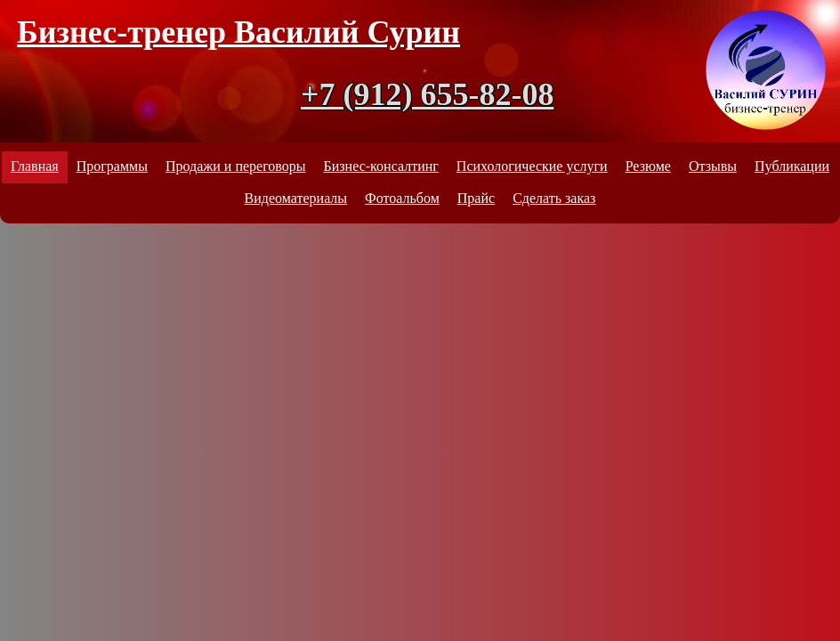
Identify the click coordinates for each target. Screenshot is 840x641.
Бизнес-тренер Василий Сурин (238, 32)
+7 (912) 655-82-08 (427, 94)
